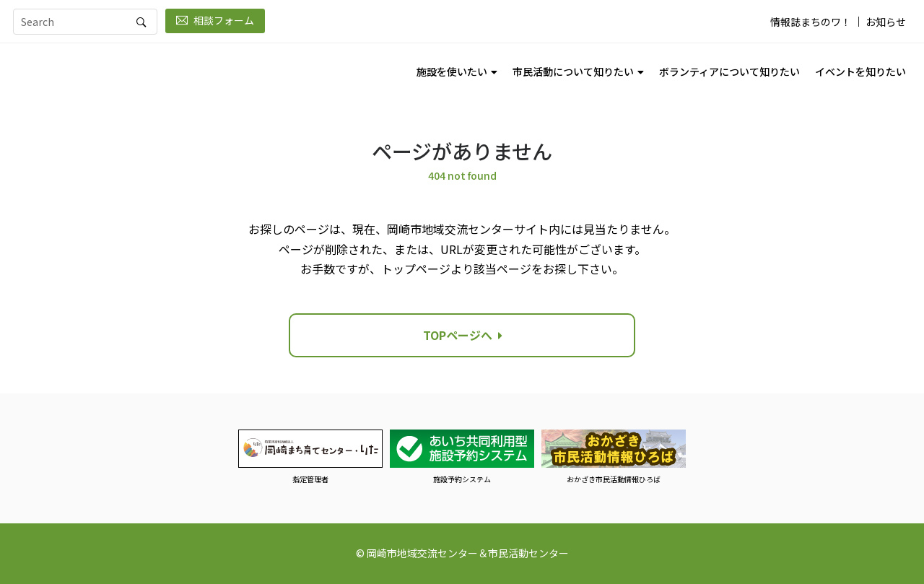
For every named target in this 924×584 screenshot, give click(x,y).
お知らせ (886, 22)
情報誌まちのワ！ (811, 22)
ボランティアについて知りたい (729, 71)
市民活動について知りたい (573, 71)
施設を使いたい (452, 71)
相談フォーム (215, 20)
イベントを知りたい (860, 71)
